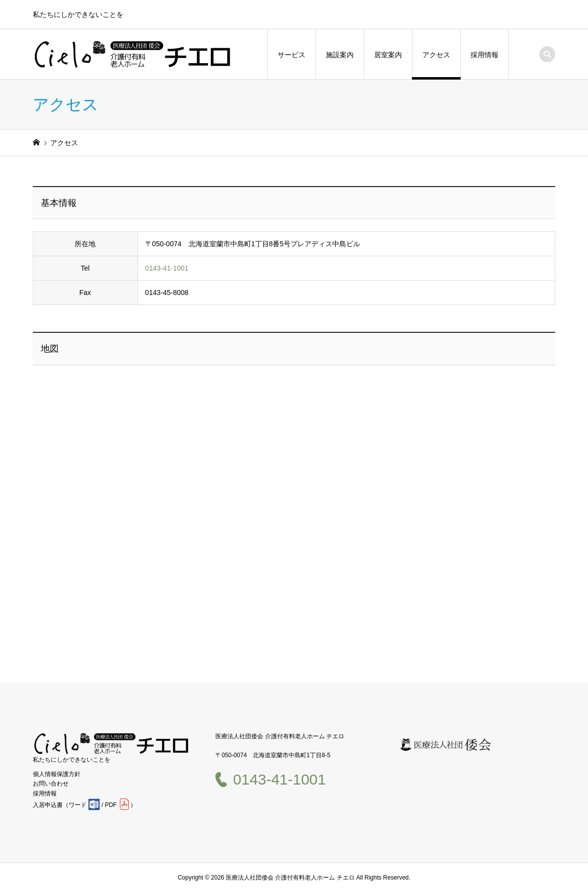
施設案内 (340, 55)
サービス (292, 55)
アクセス (436, 55)
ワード (78, 805)
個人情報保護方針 (57, 774)
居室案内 (388, 55)
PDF (111, 805)
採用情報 (485, 55)
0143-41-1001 (167, 268)
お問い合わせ (51, 784)
